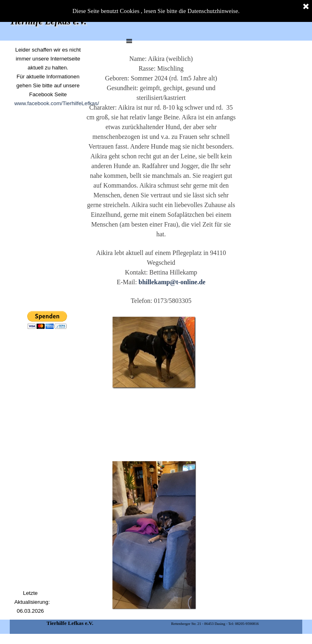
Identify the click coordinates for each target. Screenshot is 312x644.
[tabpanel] (48, 85)
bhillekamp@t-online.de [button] (172, 282)
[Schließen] (306, 7)
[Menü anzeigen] (129, 41)
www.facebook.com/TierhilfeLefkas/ (56, 103)
